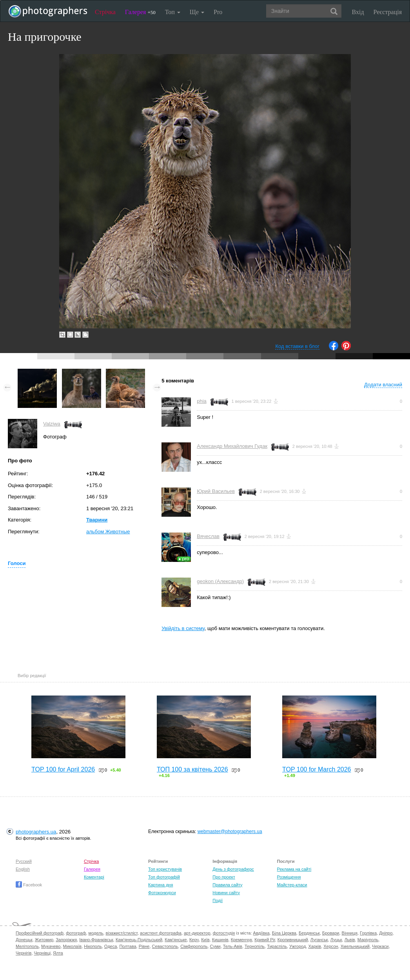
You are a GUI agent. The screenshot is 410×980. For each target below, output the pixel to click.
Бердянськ (309, 933)
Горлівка (368, 933)
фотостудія (224, 933)
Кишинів (220, 940)
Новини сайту (226, 893)
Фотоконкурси (162, 893)
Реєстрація (388, 12)
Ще (197, 12)
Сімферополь (194, 946)
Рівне (144, 946)
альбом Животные (108, 532)
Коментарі (94, 877)
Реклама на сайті (294, 869)
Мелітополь (27, 946)
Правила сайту (227, 885)
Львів (350, 940)
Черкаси (380, 946)
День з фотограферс (233, 869)
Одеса (111, 946)
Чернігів (24, 953)
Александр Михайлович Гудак (232, 446)
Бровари (331, 933)
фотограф (76, 933)
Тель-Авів (233, 946)
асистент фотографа (161, 933)
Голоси (17, 563)
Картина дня (161, 885)
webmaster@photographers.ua (230, 831)
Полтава (128, 946)
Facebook (29, 885)
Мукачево (51, 946)
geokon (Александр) (220, 581)
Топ (173, 12)
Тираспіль (277, 946)
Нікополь (93, 946)
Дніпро (386, 933)
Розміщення (289, 877)
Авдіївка (261, 933)
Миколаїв (73, 946)
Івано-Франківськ (96, 940)
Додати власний (383, 385)
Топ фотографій (164, 877)
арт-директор (197, 933)
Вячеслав (208, 536)
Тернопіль (255, 946)
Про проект (224, 877)
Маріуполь (368, 940)
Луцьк (336, 940)
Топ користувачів (165, 869)
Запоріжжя (66, 940)
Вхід (358, 12)
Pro (218, 12)
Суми (215, 946)
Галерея (140, 12)
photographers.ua (36, 832)
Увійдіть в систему (183, 628)
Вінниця (350, 933)
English (23, 869)
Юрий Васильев (216, 491)
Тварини (97, 520)
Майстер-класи (292, 885)
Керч (194, 940)
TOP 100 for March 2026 (317, 769)
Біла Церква (284, 933)
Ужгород (298, 946)
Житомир (44, 940)
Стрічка (105, 12)
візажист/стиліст (121, 933)
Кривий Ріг (265, 940)
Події (218, 900)
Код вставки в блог (297, 346)
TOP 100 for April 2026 (63, 769)
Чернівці (43, 953)
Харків (315, 946)
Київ (205, 940)
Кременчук (241, 940)
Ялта (58, 953)
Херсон (331, 946)
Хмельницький (355, 946)
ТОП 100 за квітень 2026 (192, 769)
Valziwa (52, 424)
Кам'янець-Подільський (139, 940)
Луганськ (319, 940)
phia (202, 401)
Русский (24, 861)
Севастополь (165, 946)
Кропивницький (293, 940)
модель (96, 933)
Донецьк (24, 940)
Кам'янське (176, 940)
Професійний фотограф (40, 933)
